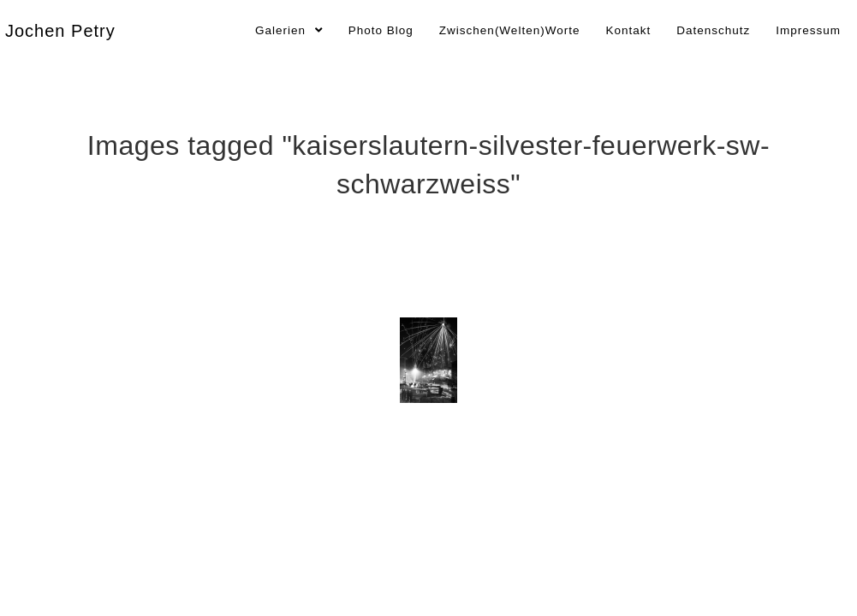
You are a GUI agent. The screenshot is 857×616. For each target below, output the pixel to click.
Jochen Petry (60, 31)
